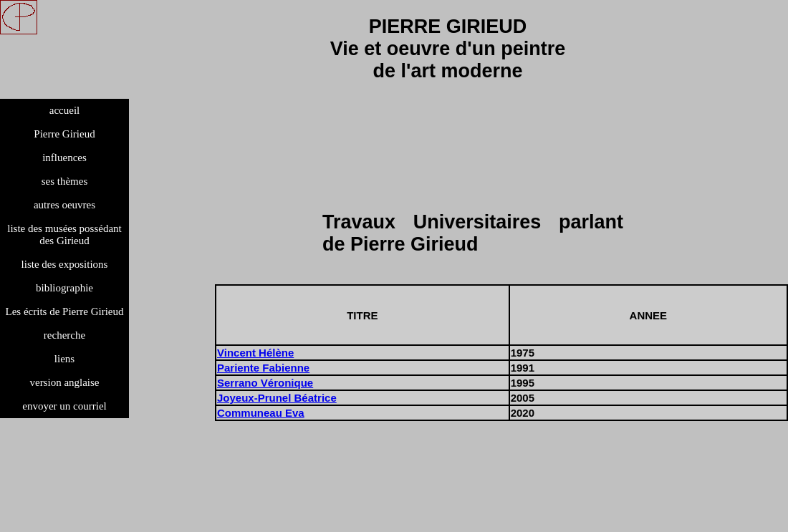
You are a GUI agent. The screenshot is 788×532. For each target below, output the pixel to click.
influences (64, 158)
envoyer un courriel (64, 406)
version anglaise (64, 382)
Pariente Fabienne (263, 368)
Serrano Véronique (265, 383)
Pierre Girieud (64, 134)
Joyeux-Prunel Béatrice (277, 398)
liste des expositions (65, 264)
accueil (64, 110)
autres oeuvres (64, 205)
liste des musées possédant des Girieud (64, 234)
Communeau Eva (261, 413)
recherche (64, 335)
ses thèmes (65, 181)
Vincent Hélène (255, 353)
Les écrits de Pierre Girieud (65, 311)
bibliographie (64, 288)
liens (64, 359)
